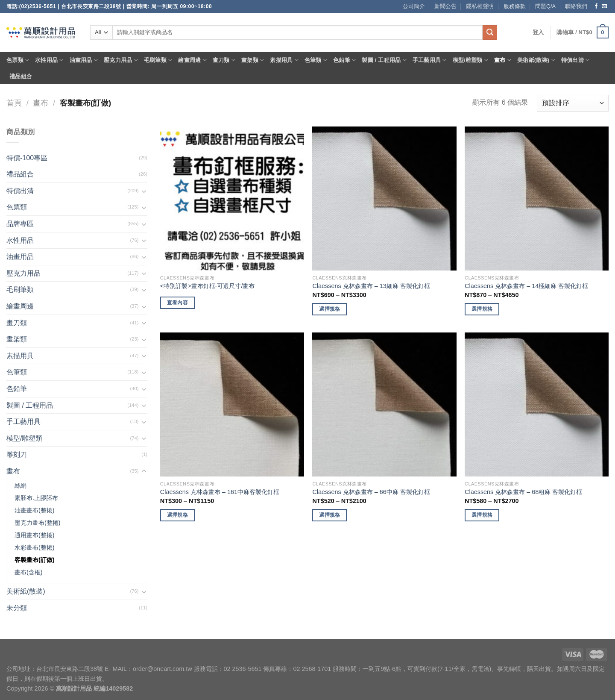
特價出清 (575, 60)
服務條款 (515, 6)
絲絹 (20, 485)
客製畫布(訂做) (35, 560)
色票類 (18, 60)
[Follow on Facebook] (596, 6)
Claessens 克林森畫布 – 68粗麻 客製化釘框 (523, 492)
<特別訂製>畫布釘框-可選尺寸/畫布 (208, 286)
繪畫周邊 (192, 60)
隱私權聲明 (480, 6)
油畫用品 (84, 60)
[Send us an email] (604, 6)
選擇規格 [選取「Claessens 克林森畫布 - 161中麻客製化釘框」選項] (177, 515)
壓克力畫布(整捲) (38, 523)
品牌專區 (20, 224)
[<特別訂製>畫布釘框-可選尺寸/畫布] (232, 199)
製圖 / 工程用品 (384, 60)
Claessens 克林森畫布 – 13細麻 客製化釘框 (371, 286)
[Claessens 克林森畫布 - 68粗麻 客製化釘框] (537, 404)
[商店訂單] (573, 103)
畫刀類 (224, 60)
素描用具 (284, 60)
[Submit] (490, 32)
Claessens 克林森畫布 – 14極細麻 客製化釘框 (526, 286)
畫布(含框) (29, 572)
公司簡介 (414, 6)
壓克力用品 (121, 60)
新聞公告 (445, 6)
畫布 (503, 60)
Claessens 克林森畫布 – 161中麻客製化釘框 (220, 492)
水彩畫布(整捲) (35, 547)
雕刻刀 (17, 454)
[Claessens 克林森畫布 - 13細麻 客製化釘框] (384, 199)
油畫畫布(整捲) (35, 510)
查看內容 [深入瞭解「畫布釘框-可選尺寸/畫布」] (177, 303)
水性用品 (49, 60)
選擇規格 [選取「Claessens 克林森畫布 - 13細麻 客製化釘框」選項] (329, 309)
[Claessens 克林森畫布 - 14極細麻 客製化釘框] (537, 199)
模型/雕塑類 (471, 60)
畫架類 (253, 60)
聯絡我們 (576, 6)
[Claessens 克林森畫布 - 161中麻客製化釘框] (232, 404)
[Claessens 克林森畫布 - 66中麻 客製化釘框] (384, 404)
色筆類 (316, 60)
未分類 (17, 608)
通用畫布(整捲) (35, 535)
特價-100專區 (27, 158)
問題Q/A (545, 6)
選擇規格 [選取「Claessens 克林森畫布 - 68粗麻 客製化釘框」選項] (482, 515)
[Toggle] (144, 191)
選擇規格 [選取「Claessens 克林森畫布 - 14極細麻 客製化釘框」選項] (482, 309)
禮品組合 (21, 76)
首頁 (14, 103)
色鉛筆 (344, 60)
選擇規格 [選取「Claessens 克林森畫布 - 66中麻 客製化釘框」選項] (329, 515)
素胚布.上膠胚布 (36, 498)
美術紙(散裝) (536, 60)
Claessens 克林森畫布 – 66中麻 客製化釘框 (371, 492)
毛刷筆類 (158, 60)
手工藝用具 (430, 60)
